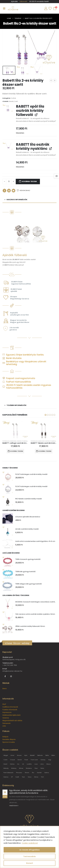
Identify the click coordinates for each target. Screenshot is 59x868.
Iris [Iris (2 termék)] (18, 764)
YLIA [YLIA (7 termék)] (42, 777)
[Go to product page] (15, 429)
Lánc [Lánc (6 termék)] (42, 764)
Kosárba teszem (29, 181)
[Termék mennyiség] (9, 182)
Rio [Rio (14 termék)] (33, 773)
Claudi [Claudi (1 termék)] (12, 760)
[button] (45, 415)
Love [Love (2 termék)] (36, 764)
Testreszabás (29, 856)
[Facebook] (5, 676)
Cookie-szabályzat (30, 843)
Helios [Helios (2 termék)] (12, 764)
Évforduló (6, 441)
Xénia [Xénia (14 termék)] (36, 777)
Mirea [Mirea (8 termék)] (21, 768)
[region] (29, 847)
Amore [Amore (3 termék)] (19, 755)
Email (14, 191)
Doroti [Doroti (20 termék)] (20, 760)
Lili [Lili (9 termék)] (23, 764)
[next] (55, 81)
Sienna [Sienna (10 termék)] (6, 777)
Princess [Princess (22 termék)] (19, 773)
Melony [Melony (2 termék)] (14, 768)
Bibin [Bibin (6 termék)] (53, 755)
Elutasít (30, 863)
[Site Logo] (13, 8)
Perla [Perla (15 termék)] (42, 768)
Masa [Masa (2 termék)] (49, 764)
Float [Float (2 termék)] (26, 760)
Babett (11, 101)
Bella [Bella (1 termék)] (47, 755)
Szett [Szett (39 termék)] (17, 777)
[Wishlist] (50, 8)
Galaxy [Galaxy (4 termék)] (43, 760)
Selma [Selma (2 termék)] (47, 773)
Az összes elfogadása (29, 850)
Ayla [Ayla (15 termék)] (26, 755)
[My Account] (46, 8)
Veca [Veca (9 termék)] (30, 777)
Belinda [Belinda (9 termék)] (40, 755)
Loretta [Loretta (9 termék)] (29, 764)
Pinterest (9, 191)
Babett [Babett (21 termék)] (32, 755)
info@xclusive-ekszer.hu (12, 671)
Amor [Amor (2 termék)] (12, 755)
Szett (16, 101)
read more (14, 806)
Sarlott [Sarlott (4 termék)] (39, 773)
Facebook (4, 191)
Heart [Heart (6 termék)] (5, 764)
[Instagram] (11, 676)
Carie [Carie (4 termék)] (5, 760)
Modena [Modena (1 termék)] (29, 768)
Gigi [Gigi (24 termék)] (50, 760)
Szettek (13, 98)
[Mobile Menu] (4, 8)
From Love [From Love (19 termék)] (34, 760)
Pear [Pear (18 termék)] (36, 768)
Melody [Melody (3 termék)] (6, 768)
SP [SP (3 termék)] (12, 777)
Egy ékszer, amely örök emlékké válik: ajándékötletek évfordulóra (29, 792)
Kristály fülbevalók (23, 441)
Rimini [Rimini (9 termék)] (27, 773)
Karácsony (13, 441)
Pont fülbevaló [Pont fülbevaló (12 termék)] (8, 773)
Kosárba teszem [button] (17, 451)
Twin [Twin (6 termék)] (23, 777)
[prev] (51, 81)
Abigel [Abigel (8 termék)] (6, 755)
